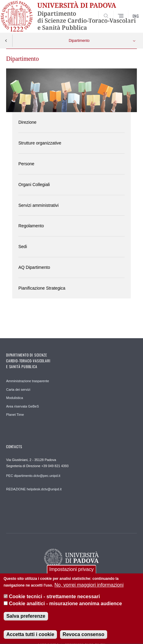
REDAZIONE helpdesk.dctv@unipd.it (34, 489)
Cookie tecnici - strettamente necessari (54, 599)
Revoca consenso (84, 637)
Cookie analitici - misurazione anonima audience (65, 605)
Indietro (6, 41)
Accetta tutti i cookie (30, 637)
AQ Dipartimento (34, 267)
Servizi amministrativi (38, 205)
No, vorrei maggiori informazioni (89, 587)
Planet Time (15, 415)
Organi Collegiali (34, 185)
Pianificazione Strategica (42, 288)
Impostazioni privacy (71, 571)
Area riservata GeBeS (23, 406)
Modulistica (15, 398)
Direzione (27, 122)
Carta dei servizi (18, 390)
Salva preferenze (26, 618)
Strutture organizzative (40, 143)
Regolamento (31, 226)
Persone (26, 164)
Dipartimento (79, 41)
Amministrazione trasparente (28, 381)
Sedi (23, 247)
